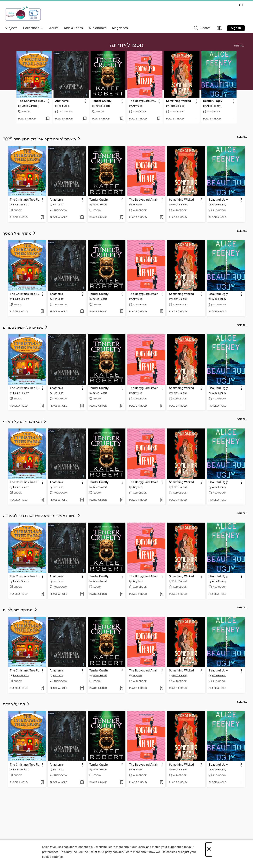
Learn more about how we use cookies (151, 852)
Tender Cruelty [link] (102, 101)
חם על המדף (17, 704)
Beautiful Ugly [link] (213, 101)
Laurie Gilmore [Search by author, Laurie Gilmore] (29, 106)
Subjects (11, 28)
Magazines (120, 28)
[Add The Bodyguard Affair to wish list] (159, 119)
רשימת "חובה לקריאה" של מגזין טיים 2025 (42, 139)
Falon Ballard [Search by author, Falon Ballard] (177, 106)
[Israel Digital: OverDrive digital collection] (23, 13)
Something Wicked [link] (179, 101)
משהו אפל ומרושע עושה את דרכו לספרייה (42, 516)
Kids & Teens (73, 28)
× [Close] (209, 850)
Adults (54, 28)
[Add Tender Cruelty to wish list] (122, 119)
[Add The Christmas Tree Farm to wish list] (48, 119)
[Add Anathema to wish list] (85, 119)
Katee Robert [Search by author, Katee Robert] (103, 106)
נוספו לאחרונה (126, 45)
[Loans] (219, 29)
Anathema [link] (62, 101)
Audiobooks (97, 28)
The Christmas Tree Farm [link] (32, 101)
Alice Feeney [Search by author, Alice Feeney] (213, 106)
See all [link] (239, 46)
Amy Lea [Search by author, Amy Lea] (137, 106)
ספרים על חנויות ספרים (26, 328)
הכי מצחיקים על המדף (25, 422)
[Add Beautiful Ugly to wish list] (233, 119)
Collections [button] (33, 28)
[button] (202, 29)
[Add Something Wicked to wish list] (196, 119)
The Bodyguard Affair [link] (143, 101)
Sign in (236, 28)
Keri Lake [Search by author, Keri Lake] (64, 106)
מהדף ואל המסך (20, 234)
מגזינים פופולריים (20, 610)
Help (242, 5)
